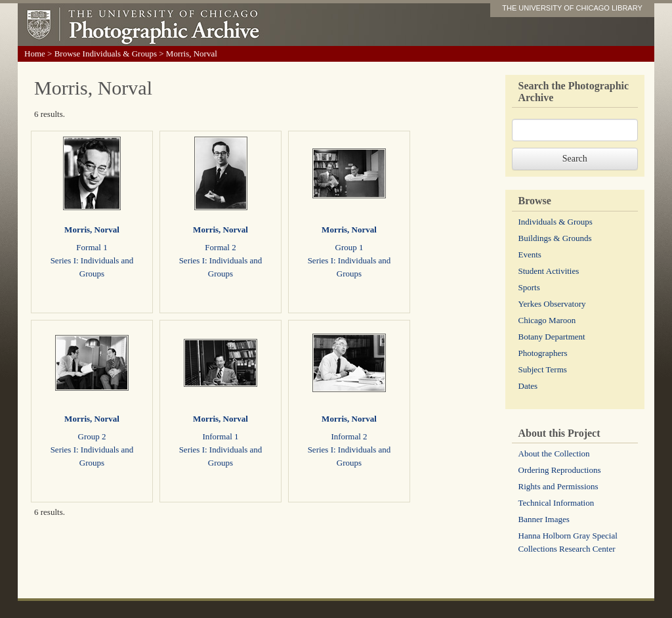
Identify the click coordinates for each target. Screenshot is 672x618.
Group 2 (92, 436)
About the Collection (554, 453)
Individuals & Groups (556, 222)
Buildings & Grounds (555, 238)
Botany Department (552, 337)
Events (530, 254)
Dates (528, 386)
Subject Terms (543, 369)
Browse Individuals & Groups (106, 54)
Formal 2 (220, 247)
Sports (529, 287)
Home (35, 54)
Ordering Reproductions (560, 470)
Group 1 (349, 247)
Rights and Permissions (558, 486)
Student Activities (549, 271)
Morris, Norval (92, 230)
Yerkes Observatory (552, 304)
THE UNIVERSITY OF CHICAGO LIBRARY (572, 8)
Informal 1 (220, 436)
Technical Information (556, 503)
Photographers (543, 353)
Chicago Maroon (547, 320)
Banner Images (544, 519)
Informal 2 (349, 436)
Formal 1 (92, 247)
